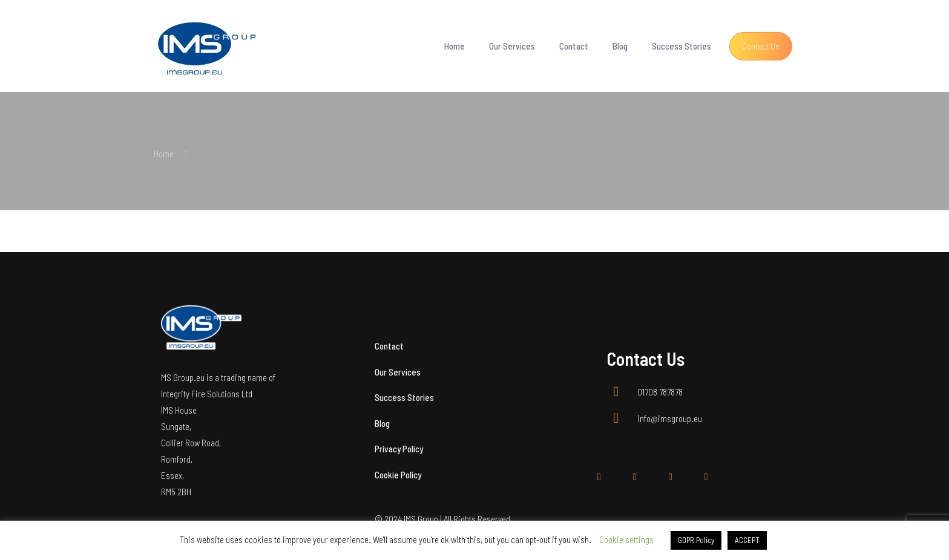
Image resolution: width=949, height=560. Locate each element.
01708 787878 (660, 392)
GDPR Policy (696, 540)
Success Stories (404, 397)
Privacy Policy (399, 449)
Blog (382, 423)
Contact (389, 346)
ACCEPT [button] (747, 540)
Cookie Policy (398, 475)
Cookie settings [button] (626, 539)
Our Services (398, 372)
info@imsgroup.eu (670, 418)
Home (164, 154)
